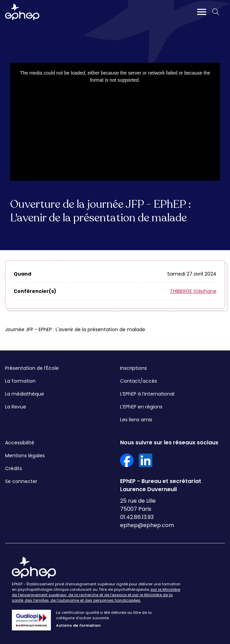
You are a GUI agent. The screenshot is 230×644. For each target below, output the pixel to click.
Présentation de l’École (32, 368)
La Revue (16, 407)
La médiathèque (25, 394)
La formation (20, 381)
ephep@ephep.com (147, 525)
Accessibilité (20, 443)
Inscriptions (133, 368)
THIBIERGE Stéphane (193, 291)
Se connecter (21, 481)
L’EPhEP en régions (141, 407)
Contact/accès (139, 381)
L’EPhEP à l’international (147, 394)
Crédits (14, 468)
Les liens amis (136, 420)
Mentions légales (25, 456)
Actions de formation (78, 625)
